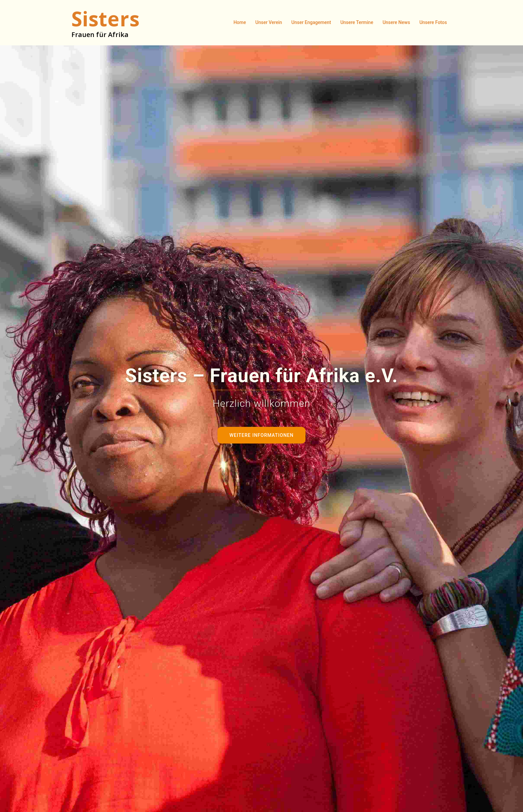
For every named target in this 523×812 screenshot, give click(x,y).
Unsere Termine (357, 22)
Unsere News (396, 22)
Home (240, 22)
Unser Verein (269, 22)
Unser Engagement (311, 22)
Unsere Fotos (433, 22)
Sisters (106, 19)
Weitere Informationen (261, 435)
